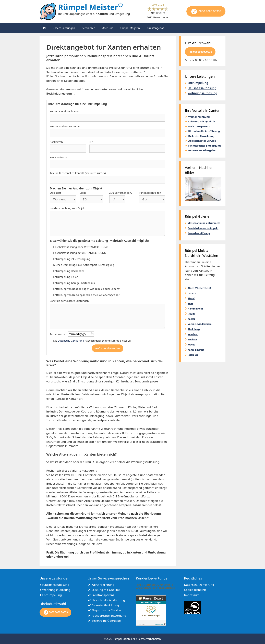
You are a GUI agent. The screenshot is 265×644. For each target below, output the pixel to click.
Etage (83, 193)
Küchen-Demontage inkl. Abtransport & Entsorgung (82, 265)
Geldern (192, 339)
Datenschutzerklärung (71, 341)
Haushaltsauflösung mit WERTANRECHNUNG (78, 253)
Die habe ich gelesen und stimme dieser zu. (91, 341)
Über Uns (107, 28)
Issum (191, 314)
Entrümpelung (198, 83)
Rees (190, 303)
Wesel (191, 298)
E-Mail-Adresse (59, 157)
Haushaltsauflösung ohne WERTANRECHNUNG (79, 247)
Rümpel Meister (91, 7)
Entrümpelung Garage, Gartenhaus (72, 283)
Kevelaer (193, 334)
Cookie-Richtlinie (195, 590)
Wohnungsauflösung (202, 93)
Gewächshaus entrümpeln (203, 228)
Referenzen (88, 28)
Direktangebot (155, 28)
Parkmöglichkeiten (150, 193)
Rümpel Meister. (122, 639)
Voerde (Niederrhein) (200, 324)
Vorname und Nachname (65, 111)
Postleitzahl (57, 142)
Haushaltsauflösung (202, 88)
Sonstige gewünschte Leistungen (69, 301)
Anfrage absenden (108, 348)
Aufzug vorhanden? (121, 193)
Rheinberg (194, 329)
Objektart (55, 193)
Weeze (191, 345)
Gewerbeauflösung (199, 233)
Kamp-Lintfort (196, 350)
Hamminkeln (195, 309)
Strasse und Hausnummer (65, 126)
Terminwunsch (58, 334)
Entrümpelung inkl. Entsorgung (70, 259)
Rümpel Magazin (130, 28)
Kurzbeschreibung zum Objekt (68, 208)
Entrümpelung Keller (64, 277)
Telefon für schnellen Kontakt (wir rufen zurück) (78, 173)
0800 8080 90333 (206, 11)
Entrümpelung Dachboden (67, 271)
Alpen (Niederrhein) (199, 288)
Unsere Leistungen (64, 28)
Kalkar (191, 319)
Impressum (192, 595)
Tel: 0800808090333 (200, 52)
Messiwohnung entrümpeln (204, 223)
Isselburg (193, 355)
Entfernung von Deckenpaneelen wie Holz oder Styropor (85, 295)
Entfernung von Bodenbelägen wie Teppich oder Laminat (85, 289)
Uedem (192, 293)
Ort (91, 142)
